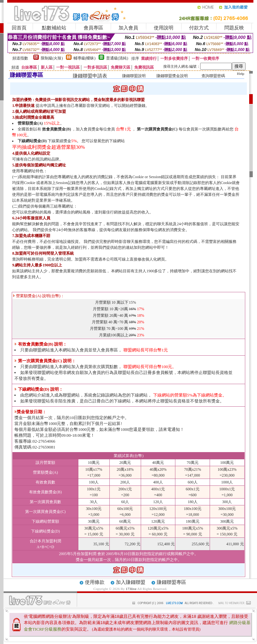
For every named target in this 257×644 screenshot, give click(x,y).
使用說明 (164, 28)
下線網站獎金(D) (32, 141)
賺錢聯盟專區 (171, 582)
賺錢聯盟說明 (134, 76)
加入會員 (128, 28)
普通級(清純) (117, 58)
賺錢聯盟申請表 (90, 76)
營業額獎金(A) (30, 123)
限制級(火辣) (52, 58)
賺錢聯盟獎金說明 (172, 76)
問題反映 (234, 28)
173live (131, 589)
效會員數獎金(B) (56, 129)
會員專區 (93, 28)
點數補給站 (54, 28)
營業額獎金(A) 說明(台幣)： (39, 296)
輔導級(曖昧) (85, 58)
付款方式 (199, 28)
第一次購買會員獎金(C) (157, 129)
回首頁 (19, 28)
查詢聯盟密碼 (213, 76)
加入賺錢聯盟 (131, 582)
